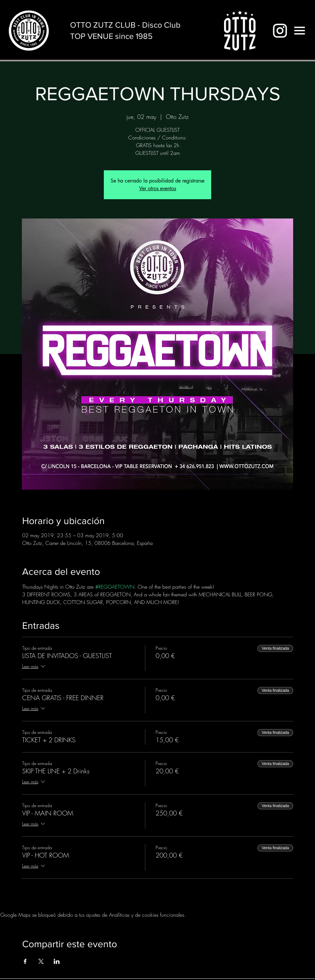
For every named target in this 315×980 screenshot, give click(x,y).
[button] (300, 31)
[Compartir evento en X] (41, 961)
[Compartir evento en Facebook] (25, 961)
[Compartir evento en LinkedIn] (57, 961)
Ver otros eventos (158, 188)
